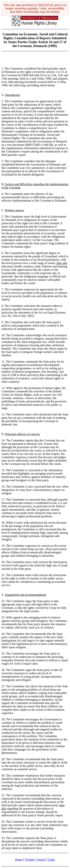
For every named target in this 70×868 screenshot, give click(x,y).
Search (41, 860)
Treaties (30, 860)
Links (52, 860)
